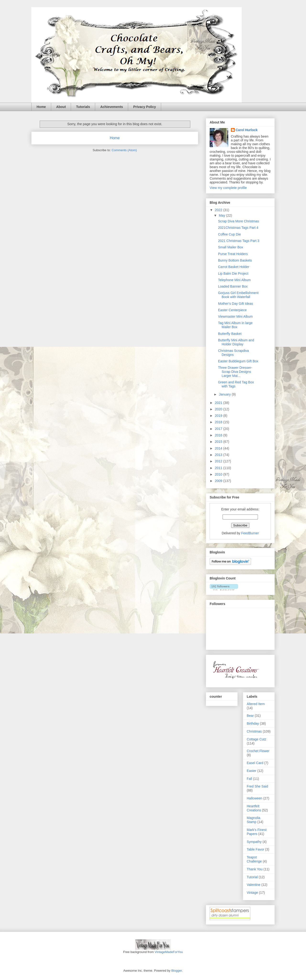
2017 (219, 429)
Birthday (253, 723)
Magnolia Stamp (254, 820)
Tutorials (83, 107)
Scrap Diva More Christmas (238, 221)
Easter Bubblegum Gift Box (238, 361)
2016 (219, 435)
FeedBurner (250, 533)
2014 (219, 448)
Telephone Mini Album (234, 280)
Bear (250, 716)
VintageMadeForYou (168, 952)
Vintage (252, 893)
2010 (219, 474)
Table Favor (255, 849)
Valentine (254, 885)
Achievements (112, 107)
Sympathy (254, 842)
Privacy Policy (145, 107)
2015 (219, 442)
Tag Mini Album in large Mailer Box (235, 325)
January (225, 394)
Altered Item (256, 704)
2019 (219, 416)
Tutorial (252, 877)
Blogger (176, 971)
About (61, 107)
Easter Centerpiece (232, 310)
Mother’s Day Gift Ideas (236, 304)
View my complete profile (228, 188)
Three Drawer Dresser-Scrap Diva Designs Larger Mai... (235, 372)
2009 (219, 481)
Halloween (254, 798)
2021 (219, 403)
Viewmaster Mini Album (235, 316)
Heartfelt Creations (254, 808)
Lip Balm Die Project (233, 273)
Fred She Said (257, 786)
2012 (219, 461)
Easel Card (255, 763)
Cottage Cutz (257, 739)
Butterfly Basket (230, 334)
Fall (249, 779)
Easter (251, 771)
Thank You (255, 869)
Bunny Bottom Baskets (235, 260)
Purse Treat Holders (233, 254)
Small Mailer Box (231, 247)
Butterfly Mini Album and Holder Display (236, 342)
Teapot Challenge (254, 859)
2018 (219, 422)
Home (41, 107)
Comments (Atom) (124, 150)
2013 (219, 455)
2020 (219, 409)
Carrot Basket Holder (234, 267)
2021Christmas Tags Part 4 (238, 228)
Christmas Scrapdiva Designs (233, 353)
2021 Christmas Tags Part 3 (239, 241)
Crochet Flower (258, 751)
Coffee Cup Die (229, 234)
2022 (219, 210)
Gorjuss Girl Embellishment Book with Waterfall (238, 295)
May (222, 215)
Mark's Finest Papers (257, 832)
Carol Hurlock (247, 130)
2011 (219, 468)
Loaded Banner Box (233, 286)
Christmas (254, 731)
